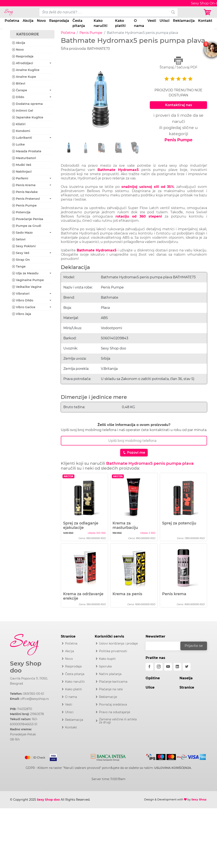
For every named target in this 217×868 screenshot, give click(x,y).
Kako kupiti (107, 659)
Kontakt (205, 21)
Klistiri (19, 124)
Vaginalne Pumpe (28, 280)
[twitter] (187, 667)
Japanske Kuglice (28, 117)
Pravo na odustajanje (115, 712)
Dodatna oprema (27, 104)
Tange (19, 266)
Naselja (186, 678)
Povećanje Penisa (28, 219)
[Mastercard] (35, 757)
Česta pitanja (79, 23)
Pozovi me (134, 453)
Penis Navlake (25, 192)
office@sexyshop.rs (35, 699)
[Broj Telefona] (134, 441)
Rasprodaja (59, 21)
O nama (139, 23)
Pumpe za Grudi (27, 226)
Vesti (152, 21)
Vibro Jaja (22, 314)
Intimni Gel (23, 111)
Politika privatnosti (113, 651)
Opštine (153, 678)
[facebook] (149, 667)
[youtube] (168, 667)
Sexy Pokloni (24, 246)
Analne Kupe (24, 77)
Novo (41, 21)
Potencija (21, 212)
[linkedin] (177, 667)
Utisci (165, 21)
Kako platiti (120, 23)
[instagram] (159, 667)
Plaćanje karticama (113, 682)
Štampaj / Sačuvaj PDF (178, 63)
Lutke (18, 144)
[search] (173, 12)
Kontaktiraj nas (179, 105)
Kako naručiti (101, 23)
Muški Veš (22, 165)
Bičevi (19, 83)
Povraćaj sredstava (113, 704)
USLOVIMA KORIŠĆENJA (173, 768)
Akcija (28, 21)
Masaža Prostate (27, 151)
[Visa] (52, 757)
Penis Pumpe (91, 33)
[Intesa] (108, 757)
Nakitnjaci (22, 172)
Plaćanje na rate (111, 689)
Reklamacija (184, 21)
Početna (12, 21)
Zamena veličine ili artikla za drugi (118, 721)
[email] (166, 646)
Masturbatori (24, 158)
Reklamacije (108, 697)
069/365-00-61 (34, 694)
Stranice (187, 687)
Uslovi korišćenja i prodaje (118, 643)
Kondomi (21, 131)
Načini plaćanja (110, 674)
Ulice (150, 687)
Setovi (19, 239)
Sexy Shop (199, 799)
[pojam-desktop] (104, 12)
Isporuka (105, 666)
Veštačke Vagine (27, 287)
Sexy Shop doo (26, 667)
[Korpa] (209, 12)
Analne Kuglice (26, 70)
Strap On (21, 260)
